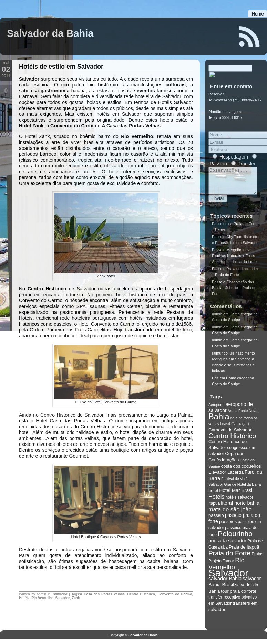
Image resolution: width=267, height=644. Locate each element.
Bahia (219, 422)
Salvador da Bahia (50, 33)
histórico (108, 85)
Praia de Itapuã (244, 552)
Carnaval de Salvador (230, 435)
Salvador (29, 79)
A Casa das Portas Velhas (131, 126)
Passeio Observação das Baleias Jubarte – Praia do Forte (234, 293)
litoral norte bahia (240, 508)
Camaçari (240, 429)
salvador (60, 594)
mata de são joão (230, 514)
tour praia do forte (239, 596)
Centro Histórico (47, 289)
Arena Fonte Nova (243, 416)
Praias (257, 559)
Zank (76, 598)
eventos (146, 91)
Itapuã (214, 509)
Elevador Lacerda (226, 477)
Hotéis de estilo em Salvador (61, 67)
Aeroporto (217, 410)
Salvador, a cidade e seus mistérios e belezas (233, 370)
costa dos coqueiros (241, 471)
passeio (216, 520)
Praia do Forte (229, 558)
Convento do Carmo (73, 126)
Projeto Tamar (221, 566)
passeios (228, 527)
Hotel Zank (31, 126)
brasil (225, 429)
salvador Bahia (225, 584)
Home (258, 14)
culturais (176, 85)
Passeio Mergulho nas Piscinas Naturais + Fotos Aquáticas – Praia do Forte (234, 261)
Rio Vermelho (137, 136)
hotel (213, 496)
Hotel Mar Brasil (236, 495)
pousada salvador (227, 546)
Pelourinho (235, 539)
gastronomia (55, 91)
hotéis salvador (240, 502)
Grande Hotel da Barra (242, 490)
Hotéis (24, 598)
